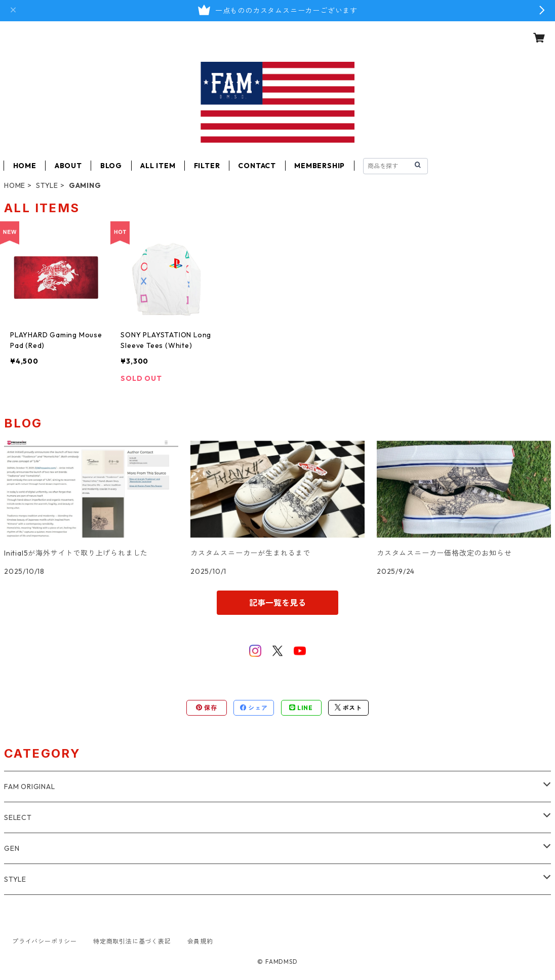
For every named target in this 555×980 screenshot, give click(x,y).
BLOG (111, 166)
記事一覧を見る (277, 603)
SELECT (18, 817)
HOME (25, 166)
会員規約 (200, 941)
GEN (12, 848)
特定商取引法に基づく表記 (132, 941)
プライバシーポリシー (45, 941)
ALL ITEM (158, 166)
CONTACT (257, 166)
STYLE (47, 185)
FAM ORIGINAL (30, 787)
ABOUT (68, 166)
